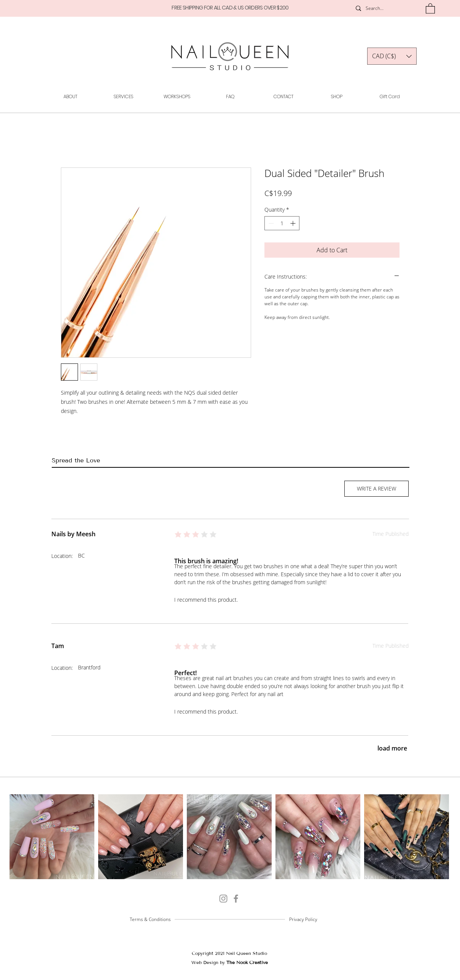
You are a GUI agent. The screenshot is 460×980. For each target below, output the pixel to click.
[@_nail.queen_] (223, 899)
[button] (430, 8)
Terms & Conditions (150, 919)
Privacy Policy (303, 919)
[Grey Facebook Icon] (236, 899)
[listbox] (392, 56)
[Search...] (383, 8)
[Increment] (294, 223)
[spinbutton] (282, 223)
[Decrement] (270, 223)
